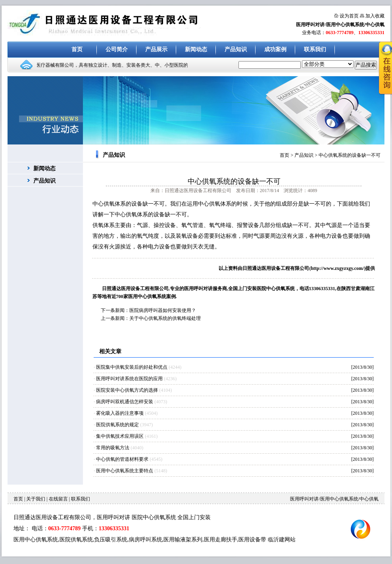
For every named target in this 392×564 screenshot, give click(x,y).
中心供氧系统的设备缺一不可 (350, 155)
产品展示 (156, 49)
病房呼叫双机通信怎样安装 (125, 402)
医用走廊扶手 (221, 540)
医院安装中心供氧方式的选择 (127, 390)
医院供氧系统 (76, 540)
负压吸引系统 (111, 540)
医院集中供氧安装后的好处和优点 (132, 367)
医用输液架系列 (183, 540)
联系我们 (315, 49)
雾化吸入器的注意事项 (120, 413)
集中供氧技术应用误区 (120, 436)
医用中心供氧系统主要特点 (125, 471)
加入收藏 (375, 16)
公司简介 (117, 49)
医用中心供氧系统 (36, 540)
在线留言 (58, 499)
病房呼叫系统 (146, 540)
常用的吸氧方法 (113, 448)
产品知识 (236, 49)
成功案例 (275, 49)
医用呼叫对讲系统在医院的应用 (129, 379)
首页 (77, 49)
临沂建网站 (282, 540)
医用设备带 (252, 540)
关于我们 (36, 499)
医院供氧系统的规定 (117, 425)
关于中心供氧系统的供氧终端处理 (165, 318)
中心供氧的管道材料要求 (122, 459)
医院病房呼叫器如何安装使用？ (163, 310)
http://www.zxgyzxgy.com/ (337, 268)
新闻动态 (196, 49)
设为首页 (349, 16)
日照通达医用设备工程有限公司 (276, 268)
